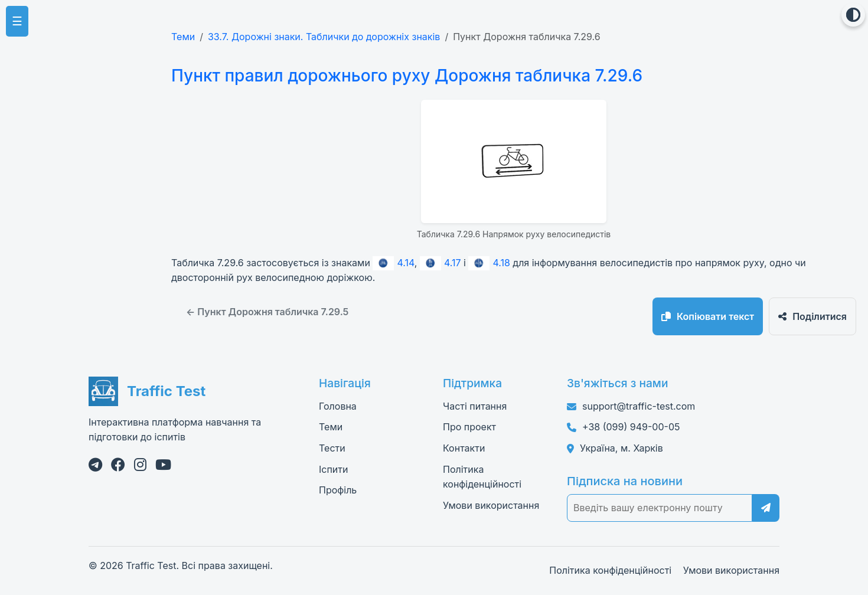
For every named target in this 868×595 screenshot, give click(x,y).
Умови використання (491, 505)
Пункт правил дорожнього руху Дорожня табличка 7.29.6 (407, 76)
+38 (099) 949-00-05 (631, 427)
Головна (338, 406)
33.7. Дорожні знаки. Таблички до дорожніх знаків (324, 37)
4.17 (440, 263)
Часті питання (475, 406)
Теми (183, 37)
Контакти (464, 448)
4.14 (393, 263)
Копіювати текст (708, 316)
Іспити (333, 469)
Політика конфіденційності (610, 570)
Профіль (338, 490)
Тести (332, 448)
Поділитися (812, 316)
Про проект (469, 427)
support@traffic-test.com (639, 406)
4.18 (489, 263)
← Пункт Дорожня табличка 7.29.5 (267, 312)
